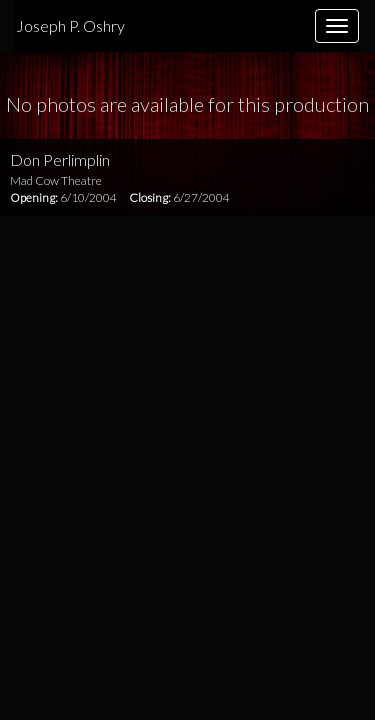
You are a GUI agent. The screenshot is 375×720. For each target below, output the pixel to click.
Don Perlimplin (60, 159)
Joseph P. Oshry (70, 25)
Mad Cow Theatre (56, 180)
